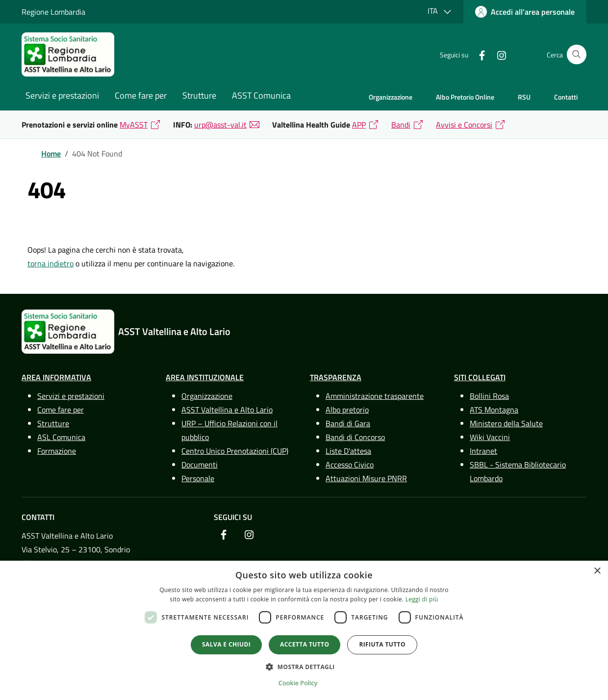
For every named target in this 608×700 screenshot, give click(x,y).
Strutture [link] (199, 95)
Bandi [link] (401, 125)
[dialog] (304, 630)
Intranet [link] (483, 451)
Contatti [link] (566, 97)
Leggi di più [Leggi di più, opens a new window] (422, 599)
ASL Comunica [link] (61, 437)
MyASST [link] (134, 125)
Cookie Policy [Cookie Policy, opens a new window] (298, 683)
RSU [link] (524, 97)
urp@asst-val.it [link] (220, 125)
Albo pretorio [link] (347, 410)
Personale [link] (198, 478)
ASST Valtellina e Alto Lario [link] (227, 410)
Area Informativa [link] (56, 377)
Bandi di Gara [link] (348, 423)
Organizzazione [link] (391, 97)
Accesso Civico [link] (350, 465)
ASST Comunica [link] (261, 95)
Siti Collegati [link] (480, 377)
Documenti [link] (200, 465)
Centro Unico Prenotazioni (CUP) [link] (235, 451)
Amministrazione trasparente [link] (375, 396)
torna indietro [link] (51, 263)
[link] (525, 12)
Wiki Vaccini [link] (490, 437)
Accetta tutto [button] (304, 644)
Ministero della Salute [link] (506, 423)
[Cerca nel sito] (577, 54)
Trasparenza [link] (336, 377)
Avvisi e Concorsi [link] (464, 125)
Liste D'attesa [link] (348, 451)
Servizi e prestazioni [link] (62, 95)
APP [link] (359, 125)
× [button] (597, 571)
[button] (304, 667)
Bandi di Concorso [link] (355, 437)
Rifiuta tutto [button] (382, 644)
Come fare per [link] (141, 95)
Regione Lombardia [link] (53, 12)
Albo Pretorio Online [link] (465, 97)
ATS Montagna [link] (494, 410)
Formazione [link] (57, 451)
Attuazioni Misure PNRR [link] (366, 478)
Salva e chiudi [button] (226, 644)
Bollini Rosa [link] (489, 396)
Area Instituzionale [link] (205, 377)
